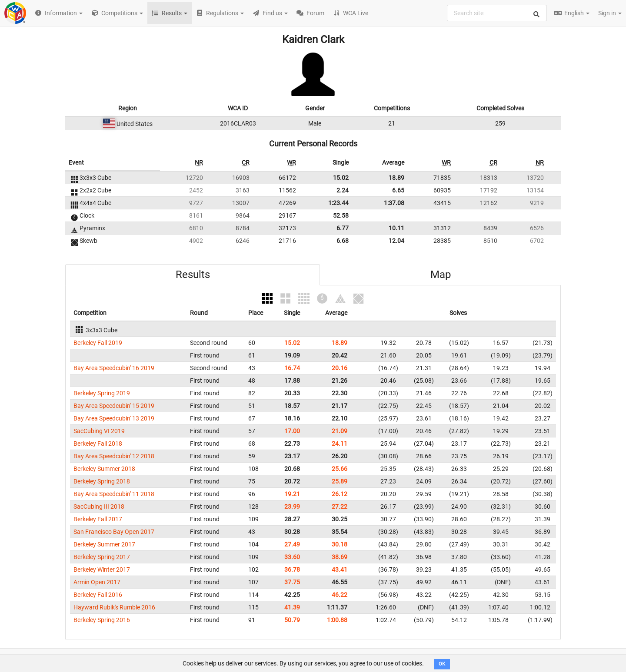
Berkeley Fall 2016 (98, 595)
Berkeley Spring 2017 (102, 557)
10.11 (396, 228)
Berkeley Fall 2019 (98, 343)
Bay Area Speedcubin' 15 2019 (114, 406)
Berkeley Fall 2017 (98, 519)
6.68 (343, 241)
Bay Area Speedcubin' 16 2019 (114, 368)
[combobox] (497, 13)
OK (442, 664)
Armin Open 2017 (97, 582)
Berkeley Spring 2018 (102, 481)
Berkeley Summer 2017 (104, 544)
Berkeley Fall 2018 (98, 444)
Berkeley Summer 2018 (104, 469)
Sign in (610, 13)
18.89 (396, 178)
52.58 (341, 215)
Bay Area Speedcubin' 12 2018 (114, 456)
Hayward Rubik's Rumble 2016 (114, 607)
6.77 (343, 228)
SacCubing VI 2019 (99, 431)
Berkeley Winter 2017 (102, 569)
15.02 (341, 178)
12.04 (396, 241)
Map (441, 275)
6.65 (398, 190)
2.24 (343, 190)
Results (193, 275)
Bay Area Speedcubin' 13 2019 (114, 418)
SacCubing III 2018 (99, 506)
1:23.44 (338, 203)
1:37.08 (394, 203)
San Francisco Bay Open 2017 (114, 532)
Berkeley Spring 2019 (102, 393)
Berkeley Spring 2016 (102, 620)
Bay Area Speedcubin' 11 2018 (114, 494)
